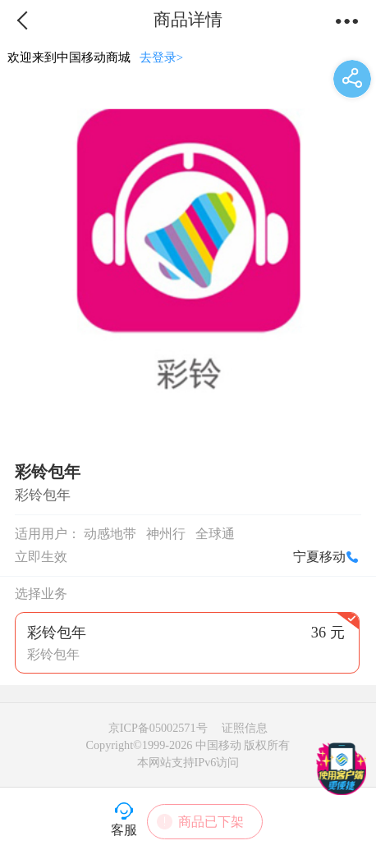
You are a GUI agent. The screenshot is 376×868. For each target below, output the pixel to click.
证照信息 (245, 728)
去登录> (161, 57)
